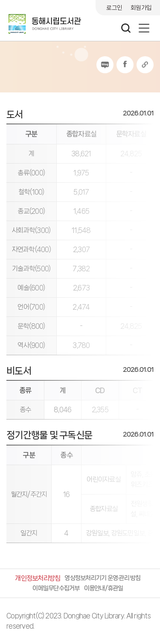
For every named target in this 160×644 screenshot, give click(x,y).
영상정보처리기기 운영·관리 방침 (102, 578)
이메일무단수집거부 (56, 588)
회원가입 (141, 8)
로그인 (114, 8)
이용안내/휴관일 (104, 588)
